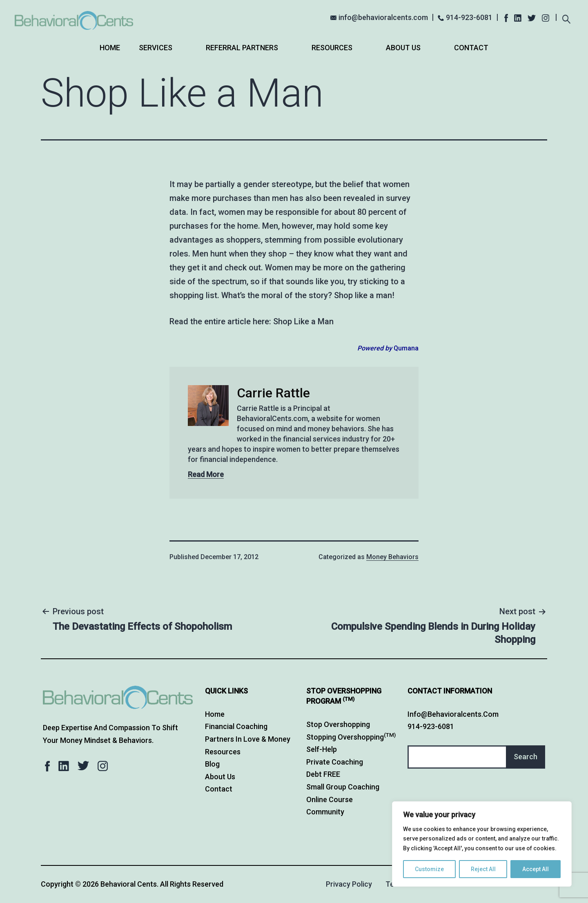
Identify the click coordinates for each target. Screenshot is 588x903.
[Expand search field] (566, 18)
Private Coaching (335, 762)
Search (526, 757)
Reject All (483, 869)
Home (110, 48)
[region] (482, 844)
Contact (471, 48)
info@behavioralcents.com (383, 17)
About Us (403, 48)
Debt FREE (323, 774)
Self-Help (322, 749)
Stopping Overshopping (351, 737)
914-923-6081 (469, 17)
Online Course (330, 799)
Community (325, 812)
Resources (332, 48)
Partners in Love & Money (248, 739)
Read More (206, 474)
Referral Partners (242, 48)
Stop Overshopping (338, 724)
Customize (429, 869)
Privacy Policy (349, 884)
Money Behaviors (392, 557)
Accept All (536, 869)
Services (156, 48)
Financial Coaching (236, 726)
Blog (212, 764)
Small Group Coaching (343, 787)
